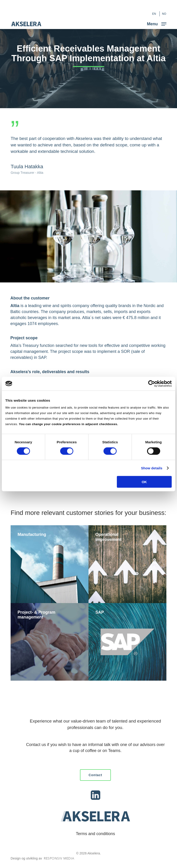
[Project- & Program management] (50, 642)
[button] (157, 24)
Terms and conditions (95, 834)
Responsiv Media (59, 858)
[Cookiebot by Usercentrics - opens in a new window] (152, 383)
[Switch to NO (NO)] (164, 14)
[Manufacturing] (50, 564)
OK (144, 482)
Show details (152, 468)
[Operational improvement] (127, 564)
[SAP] (127, 642)
